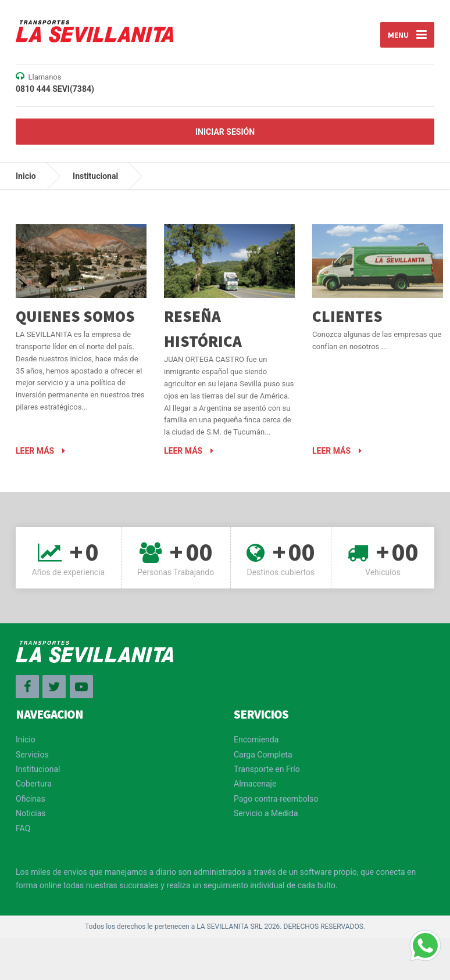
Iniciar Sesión (225, 132)
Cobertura (34, 784)
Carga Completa (263, 755)
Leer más (40, 451)
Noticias (31, 813)
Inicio (26, 176)
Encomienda (256, 740)
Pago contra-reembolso (276, 799)
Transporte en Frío (267, 769)
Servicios (32, 755)
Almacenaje (255, 784)
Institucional (95, 176)
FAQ (23, 828)
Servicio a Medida (266, 813)
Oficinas (31, 799)
